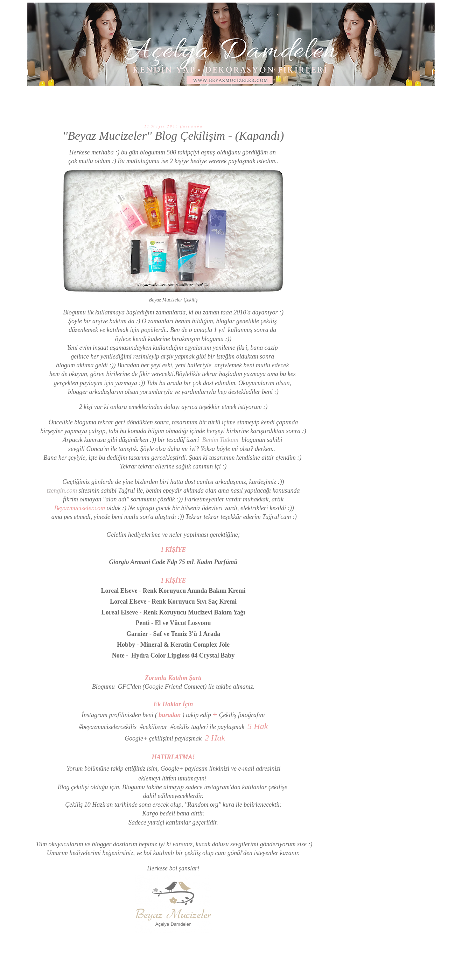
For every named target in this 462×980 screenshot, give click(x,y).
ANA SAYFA (124, 99)
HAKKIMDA (306, 99)
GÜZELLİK (268, 99)
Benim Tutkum (220, 440)
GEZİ (239, 99)
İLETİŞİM (341, 99)
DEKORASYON (165, 99)
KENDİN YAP (207, 99)
